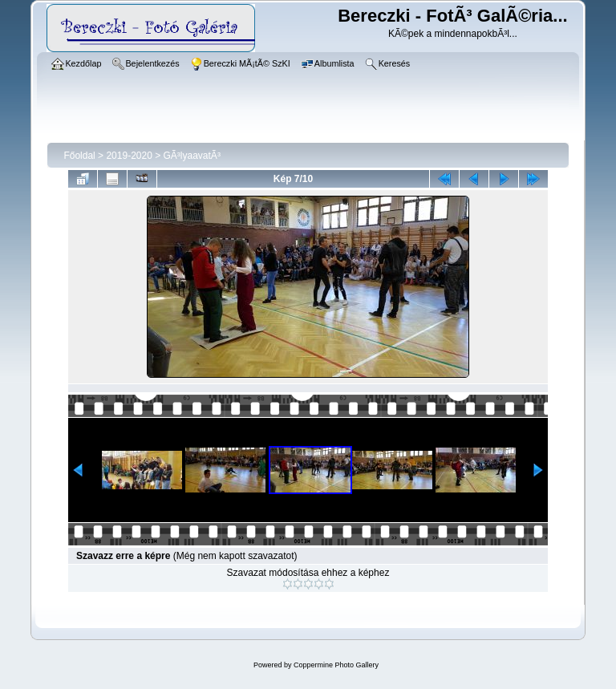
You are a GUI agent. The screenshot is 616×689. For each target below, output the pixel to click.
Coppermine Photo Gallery (336, 665)
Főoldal (79, 156)
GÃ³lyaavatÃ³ (192, 156)
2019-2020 (129, 156)
